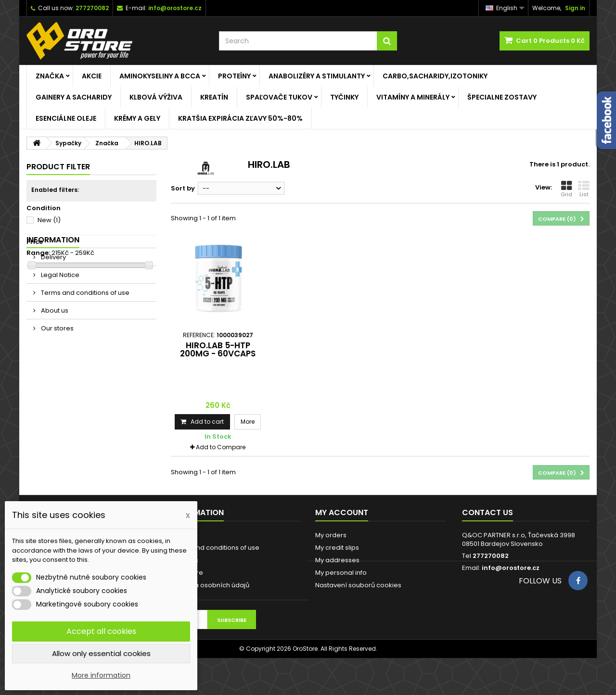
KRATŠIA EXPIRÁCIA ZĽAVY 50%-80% (240, 118)
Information (53, 290)
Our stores (57, 378)
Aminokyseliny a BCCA (160, 76)
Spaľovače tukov (279, 97)
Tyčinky (344, 97)
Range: (38, 253)
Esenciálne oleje (66, 118)
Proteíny (234, 76)
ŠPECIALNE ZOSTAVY (502, 97)
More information (101, 675)
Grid (566, 189)
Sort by (183, 188)
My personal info (341, 573)
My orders (331, 535)
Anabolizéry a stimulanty (317, 76)
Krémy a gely (137, 118)
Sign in (575, 8)
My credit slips (337, 548)
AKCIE (92, 76)
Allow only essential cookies (101, 653)
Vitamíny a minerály (413, 97)
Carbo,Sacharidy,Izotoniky (435, 76)
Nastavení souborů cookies (358, 585)
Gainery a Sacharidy (74, 97)
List (584, 189)
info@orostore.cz (511, 568)
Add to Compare (221, 447)
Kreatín (214, 97)
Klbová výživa (156, 97)
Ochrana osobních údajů (210, 585)
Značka (50, 76)
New (49, 220)
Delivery (53, 307)
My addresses (337, 560)
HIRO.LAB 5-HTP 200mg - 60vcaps (218, 349)
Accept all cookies (101, 631)
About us (54, 360)
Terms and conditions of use (84, 343)
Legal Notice (59, 325)
